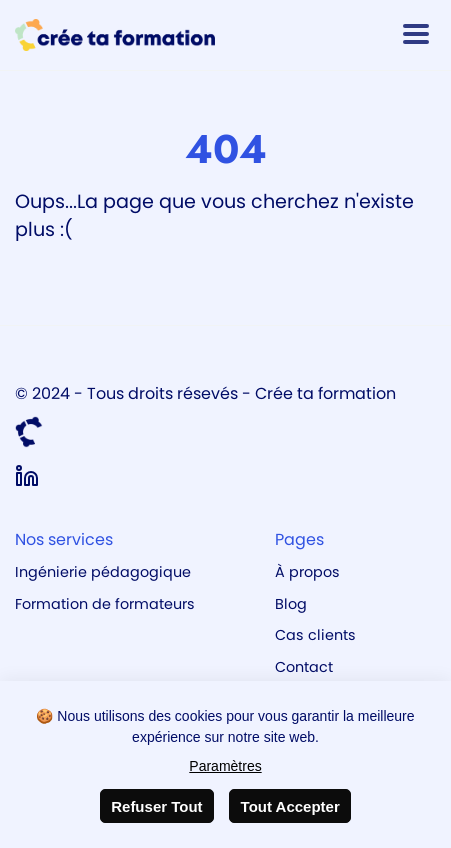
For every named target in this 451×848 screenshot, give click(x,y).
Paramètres (225, 766)
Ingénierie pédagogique (103, 572)
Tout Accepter (290, 806)
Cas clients (315, 635)
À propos (307, 572)
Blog (291, 604)
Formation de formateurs (105, 604)
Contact (304, 667)
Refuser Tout (156, 806)
